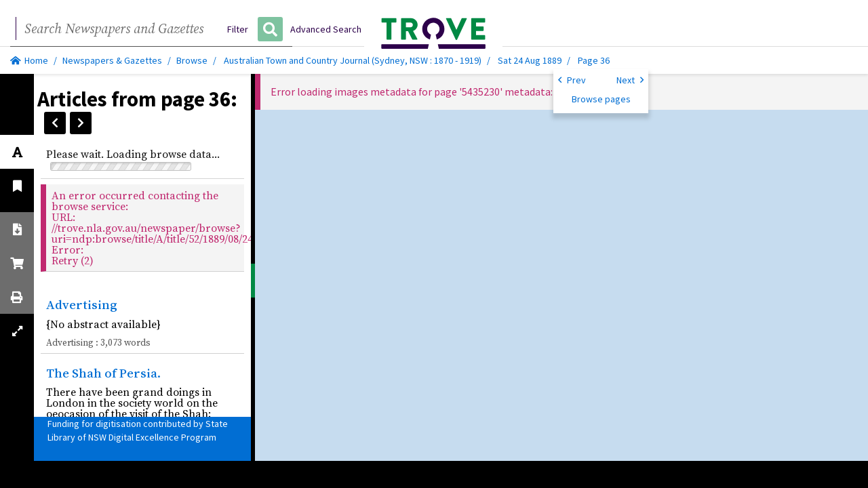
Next (630, 79)
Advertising (82, 304)
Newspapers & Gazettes (112, 60)
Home (29, 60)
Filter (238, 29)
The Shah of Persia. (103, 373)
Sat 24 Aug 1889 (531, 60)
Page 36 (594, 60)
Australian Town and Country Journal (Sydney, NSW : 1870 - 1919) (353, 60)
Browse (192, 60)
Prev (572, 79)
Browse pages (601, 99)
